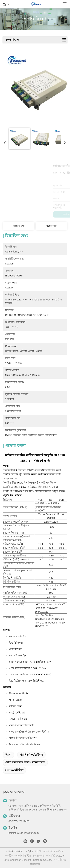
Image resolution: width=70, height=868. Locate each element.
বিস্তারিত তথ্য (19, 226)
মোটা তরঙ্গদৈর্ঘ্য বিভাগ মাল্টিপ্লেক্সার (25, 762)
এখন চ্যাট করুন (51, 214)
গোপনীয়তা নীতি (15, 851)
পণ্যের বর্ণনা (51, 226)
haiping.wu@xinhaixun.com (24, 833)
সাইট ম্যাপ (31, 851)
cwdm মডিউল (14, 770)
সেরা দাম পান (19, 214)
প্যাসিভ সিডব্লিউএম (31, 755)
